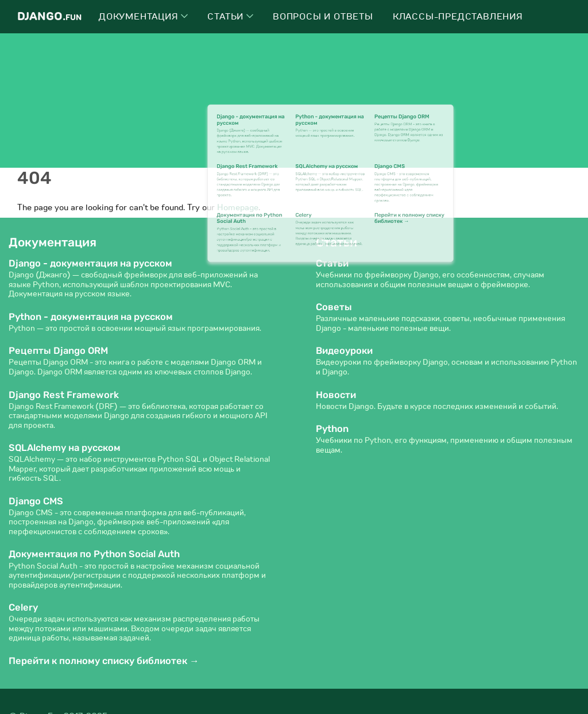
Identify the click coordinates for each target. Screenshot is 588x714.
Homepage (238, 207)
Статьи (230, 17)
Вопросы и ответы (323, 17)
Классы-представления (458, 17)
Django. (49, 16)
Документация (143, 17)
